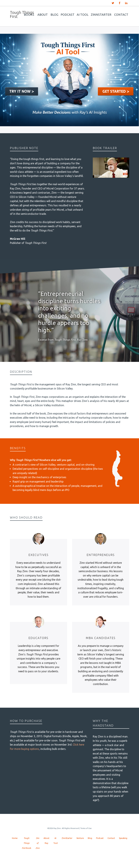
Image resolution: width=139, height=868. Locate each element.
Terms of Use (86, 828)
